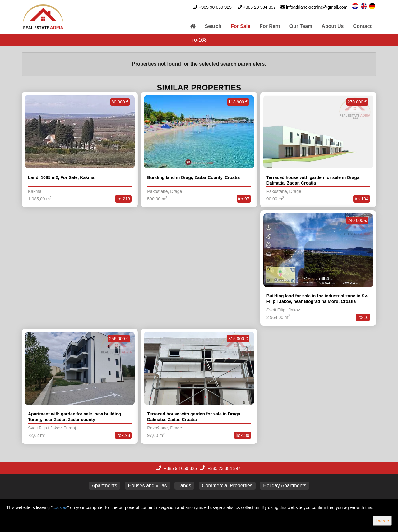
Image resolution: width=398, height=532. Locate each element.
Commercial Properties (227, 486)
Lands (184, 486)
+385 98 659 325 (215, 7)
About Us (333, 26)
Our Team (301, 26)
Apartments (104, 486)
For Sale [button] (241, 26)
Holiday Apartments (285, 486)
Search (213, 26)
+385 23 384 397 (260, 7)
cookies (60, 507)
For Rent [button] (270, 26)
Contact (362, 26)
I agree (382, 521)
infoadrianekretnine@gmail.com (317, 7)
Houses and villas (147, 486)
